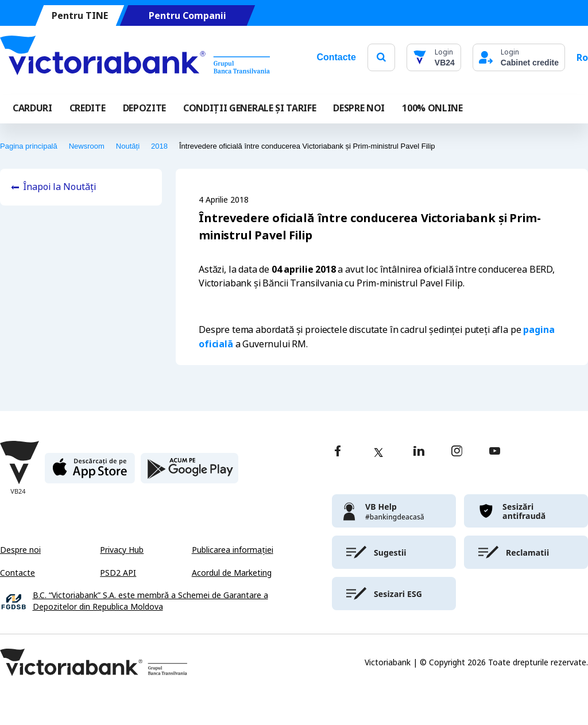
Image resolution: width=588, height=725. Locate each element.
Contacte (336, 57)
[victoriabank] (394, 511)
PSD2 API (118, 573)
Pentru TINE (80, 16)
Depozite (144, 108)
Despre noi (20, 550)
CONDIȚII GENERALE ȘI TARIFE (249, 108)
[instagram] (457, 452)
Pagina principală (29, 146)
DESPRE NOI (359, 108)
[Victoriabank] (135, 57)
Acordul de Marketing (232, 573)
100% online (432, 108)
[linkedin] (419, 452)
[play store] (189, 473)
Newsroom (87, 146)
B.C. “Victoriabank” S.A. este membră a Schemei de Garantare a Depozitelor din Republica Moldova (150, 601)
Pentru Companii (187, 16)
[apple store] (90, 473)
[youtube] (495, 452)
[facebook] (338, 452)
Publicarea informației (233, 550)
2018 (159, 146)
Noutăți (128, 146)
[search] (381, 57)
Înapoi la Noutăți (59, 187)
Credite (88, 108)
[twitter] (378, 452)
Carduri (32, 108)
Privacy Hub (122, 550)
